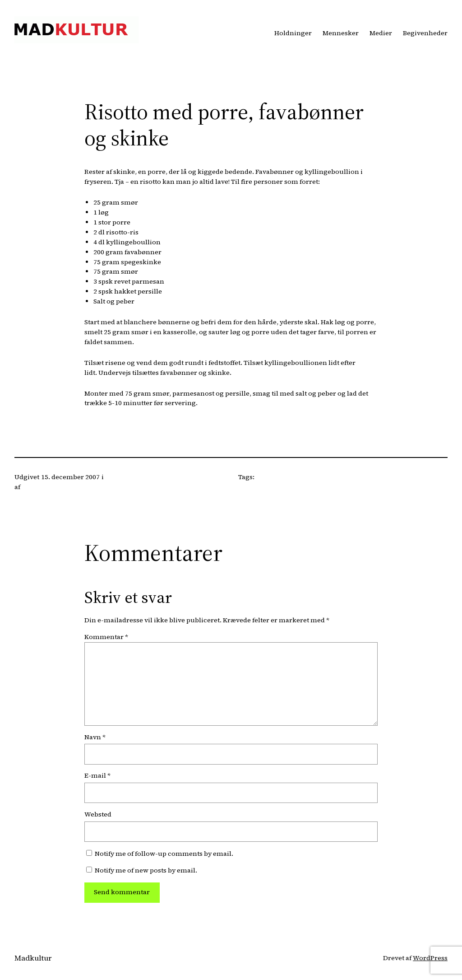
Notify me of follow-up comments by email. (164, 854)
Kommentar (106, 637)
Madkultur (33, 958)
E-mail (97, 775)
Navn (95, 737)
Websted (98, 814)
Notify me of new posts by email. (146, 870)
